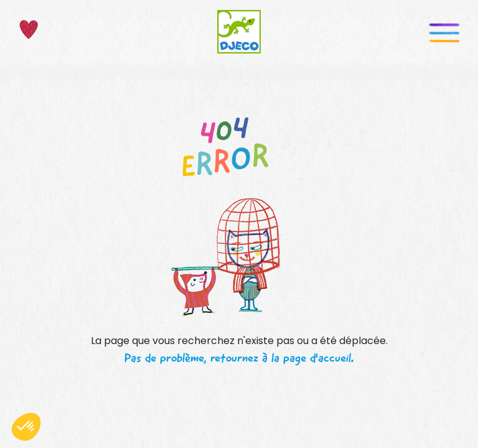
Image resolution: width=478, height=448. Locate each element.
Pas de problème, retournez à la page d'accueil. (239, 358)
